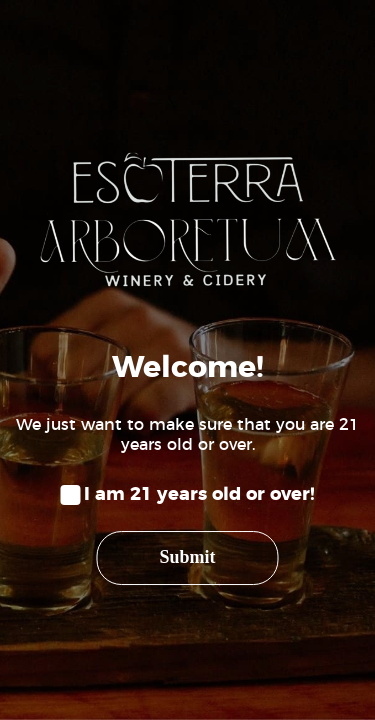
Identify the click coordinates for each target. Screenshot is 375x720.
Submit (187, 557)
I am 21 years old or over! (199, 495)
